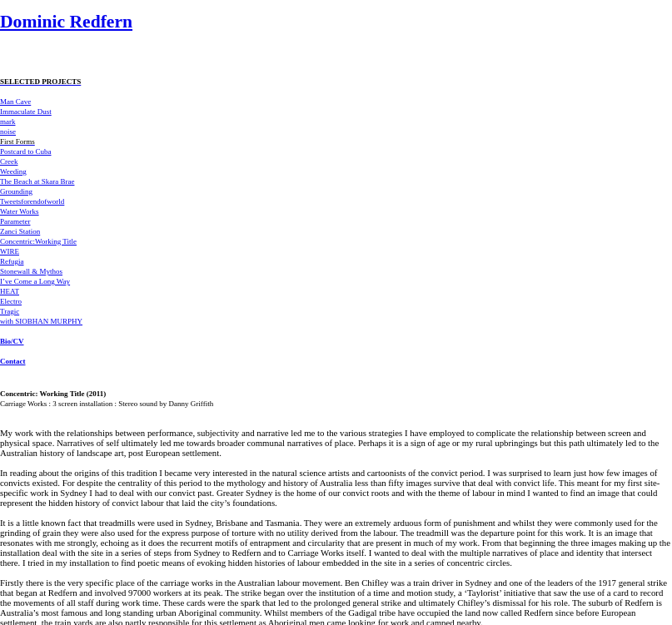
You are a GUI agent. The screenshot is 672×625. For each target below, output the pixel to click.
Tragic (10, 311)
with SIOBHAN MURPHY (41, 321)
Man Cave (15, 102)
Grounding (16, 191)
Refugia (12, 261)
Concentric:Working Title (38, 241)
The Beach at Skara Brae (37, 181)
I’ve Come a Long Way (35, 281)
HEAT (10, 291)
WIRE (10, 251)
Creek (9, 161)
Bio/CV (12, 341)
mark (8, 122)
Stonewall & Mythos (31, 271)
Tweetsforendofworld (32, 201)
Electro (11, 301)
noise (8, 131)
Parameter (15, 221)
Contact (13, 361)
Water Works (20, 211)
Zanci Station (20, 231)
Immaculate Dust (26, 112)
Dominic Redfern (66, 22)
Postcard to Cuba (26, 151)
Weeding (13, 171)
